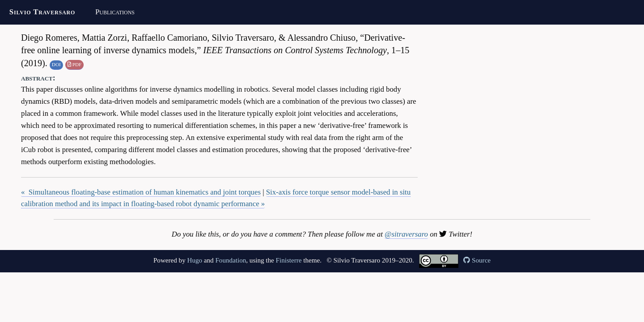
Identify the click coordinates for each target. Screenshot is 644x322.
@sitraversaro (406, 234)
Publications (115, 12)
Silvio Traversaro (42, 12)
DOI (56, 64)
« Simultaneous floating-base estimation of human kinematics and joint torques (141, 192)
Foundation (231, 260)
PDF (74, 64)
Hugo (195, 260)
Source (477, 260)
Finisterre (289, 260)
